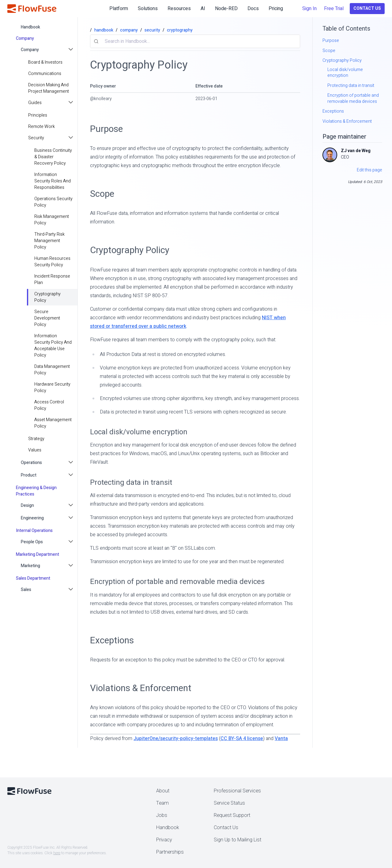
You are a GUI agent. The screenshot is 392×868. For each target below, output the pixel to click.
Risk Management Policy (52, 220)
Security (36, 138)
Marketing (30, 566)
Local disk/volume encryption (139, 432)
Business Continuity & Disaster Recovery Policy (53, 157)
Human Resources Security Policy (52, 262)
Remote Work (41, 127)
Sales (26, 590)
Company (30, 50)
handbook (30, 27)
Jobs (162, 815)
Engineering (32, 518)
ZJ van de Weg (356, 151)
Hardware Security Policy (52, 387)
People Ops (32, 542)
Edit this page (369, 170)
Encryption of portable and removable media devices (177, 582)
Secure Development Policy (47, 318)
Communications (45, 74)
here (57, 853)
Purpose (106, 129)
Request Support (232, 815)
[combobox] (195, 41)
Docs (253, 9)
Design (27, 505)
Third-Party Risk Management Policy (49, 241)
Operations (31, 463)
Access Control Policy (49, 405)
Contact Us (367, 8)
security (152, 30)
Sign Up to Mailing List (237, 840)
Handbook (168, 828)
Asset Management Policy (53, 423)
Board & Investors (45, 62)
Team (162, 803)
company (129, 30)
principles (38, 115)
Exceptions (112, 640)
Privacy (164, 840)
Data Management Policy (52, 370)
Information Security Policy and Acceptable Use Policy (53, 346)
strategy (36, 439)
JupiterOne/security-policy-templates (176, 739)
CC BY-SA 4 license (242, 739)
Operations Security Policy (53, 202)
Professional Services (237, 791)
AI (203, 9)
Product (29, 475)
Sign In (309, 9)
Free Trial (334, 9)
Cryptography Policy (47, 297)
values (35, 450)
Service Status (229, 803)
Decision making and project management (49, 88)
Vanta (281, 739)
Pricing (276, 9)
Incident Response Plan (52, 279)
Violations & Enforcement (141, 688)
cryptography (180, 30)
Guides (35, 103)
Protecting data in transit (131, 483)
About (163, 791)
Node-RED (226, 9)
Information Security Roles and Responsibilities (53, 181)
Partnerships (170, 852)
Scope (102, 194)
